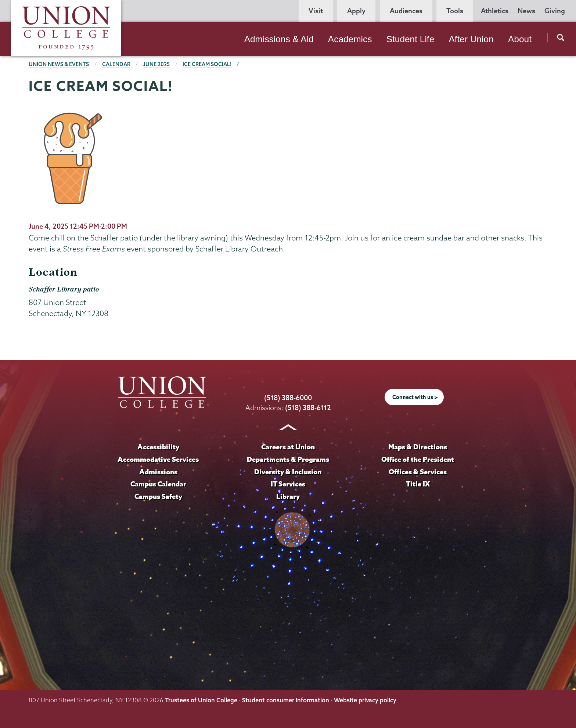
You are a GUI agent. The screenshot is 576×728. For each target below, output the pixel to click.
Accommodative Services (158, 459)
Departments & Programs (288, 459)
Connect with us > (415, 397)
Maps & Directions (418, 447)
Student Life (411, 39)
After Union (471, 39)
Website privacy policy (365, 700)
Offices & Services (418, 472)
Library (288, 496)
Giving (555, 11)
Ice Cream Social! (207, 64)
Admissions (158, 472)
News (526, 11)
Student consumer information (286, 700)
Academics (350, 39)
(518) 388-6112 (308, 408)
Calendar (116, 64)
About (520, 39)
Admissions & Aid (279, 39)
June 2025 (156, 64)
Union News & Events (59, 64)
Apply (356, 11)
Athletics (495, 11)
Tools (455, 11)
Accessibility (158, 447)
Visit (316, 11)
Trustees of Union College (201, 700)
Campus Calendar (158, 484)
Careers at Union (288, 447)
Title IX (418, 484)
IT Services (288, 484)
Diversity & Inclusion (288, 472)
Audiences (406, 11)
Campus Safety (158, 496)
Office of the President (418, 459)
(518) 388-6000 (288, 398)
